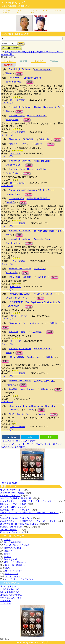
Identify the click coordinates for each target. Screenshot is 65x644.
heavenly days (27, 389)
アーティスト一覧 (20, 444)
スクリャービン (16, 199)
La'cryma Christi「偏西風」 (13, 493)
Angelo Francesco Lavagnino (23, 190)
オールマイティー (14, 571)
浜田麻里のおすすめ (10, 592)
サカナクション (13, 576)
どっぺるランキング (41, 444)
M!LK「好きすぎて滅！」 (12, 490)
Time (8, 73)
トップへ (5, 444)
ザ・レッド (15, 153)
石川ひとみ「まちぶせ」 (12, 532)
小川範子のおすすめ (10, 589)
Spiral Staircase (14, 82)
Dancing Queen (25, 414)
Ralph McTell (15, 78)
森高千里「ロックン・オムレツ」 (16, 510)
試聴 (19, 74)
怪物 (23, 332)
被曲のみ (39, 61)
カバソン (45, 10)
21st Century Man (42, 69)
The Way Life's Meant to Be (47, 107)
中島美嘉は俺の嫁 (9, 483)
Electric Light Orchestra (20, 69)
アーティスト (32, 11)
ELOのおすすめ (29, 441)
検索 (21, 44)
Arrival (42, 414)
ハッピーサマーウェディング (19, 579)
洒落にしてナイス (19, 316)
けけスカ (8, 551)
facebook (11, 437)
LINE (49, 437)
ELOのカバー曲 (11, 441)
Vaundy (8, 557)
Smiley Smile (12, 120)
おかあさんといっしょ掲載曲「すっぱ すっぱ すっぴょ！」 (29, 501)
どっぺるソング (13, 3)
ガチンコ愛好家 (18, 100)
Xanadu (15, 410)
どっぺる (6, 11)
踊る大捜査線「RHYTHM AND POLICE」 (20, 524)
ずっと (7, 540)
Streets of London (32, 78)
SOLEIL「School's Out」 (12, 527)
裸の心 (8, 568)
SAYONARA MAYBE (44, 381)
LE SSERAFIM (16, 302)
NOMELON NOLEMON (20, 268)
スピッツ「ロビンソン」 (12, 507)
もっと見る (5, 601)
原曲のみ (54, 61)
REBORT (29, 139)
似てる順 (8, 61)
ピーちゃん (15, 287)
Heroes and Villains (37, 116)
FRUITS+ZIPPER (12, 542)
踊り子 (7, 554)
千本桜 (23, 144)
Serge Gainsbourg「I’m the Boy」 (16, 518)
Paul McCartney (16, 357)
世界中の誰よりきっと (15, 548)
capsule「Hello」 (8, 530)
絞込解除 (8, 65)
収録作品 (45, 139)
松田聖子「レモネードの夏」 (14, 504)
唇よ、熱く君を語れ (15, 565)
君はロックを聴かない (15, 562)
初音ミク (13, 144)
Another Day (33, 357)
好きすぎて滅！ (12, 559)
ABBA (12, 414)
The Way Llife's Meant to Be (47, 231)
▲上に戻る (5, 603)
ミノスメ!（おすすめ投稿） (14, 447)
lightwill (30, 642)
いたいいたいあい (33, 323)
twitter (30, 437)
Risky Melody (15, 139)
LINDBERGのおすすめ (11, 595)
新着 (19, 11)
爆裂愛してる (12, 574)
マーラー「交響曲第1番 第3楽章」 (17, 498)
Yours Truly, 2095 (42, 349)
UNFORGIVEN (13, 306)
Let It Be (27, 277)
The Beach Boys (17, 116)
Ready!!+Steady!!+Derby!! (16, 545)
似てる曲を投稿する (12, 48)
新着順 (24, 61)
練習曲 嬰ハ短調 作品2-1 (38, 199)
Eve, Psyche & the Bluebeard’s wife (43, 302)
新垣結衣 (13, 389)
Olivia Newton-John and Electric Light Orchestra (32, 406)
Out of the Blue (13, 165)
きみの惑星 (39, 269)
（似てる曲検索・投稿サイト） (16, 6)
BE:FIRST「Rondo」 (10, 496)
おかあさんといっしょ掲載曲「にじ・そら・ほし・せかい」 (29, 513)
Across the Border (43, 161)
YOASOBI (14, 332)
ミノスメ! (58, 10)
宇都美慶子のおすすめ (11, 598)
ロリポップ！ (44, 642)
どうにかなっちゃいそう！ (47, 294)
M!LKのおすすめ (8, 586)
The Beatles (14, 277)
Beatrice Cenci (46, 190)
